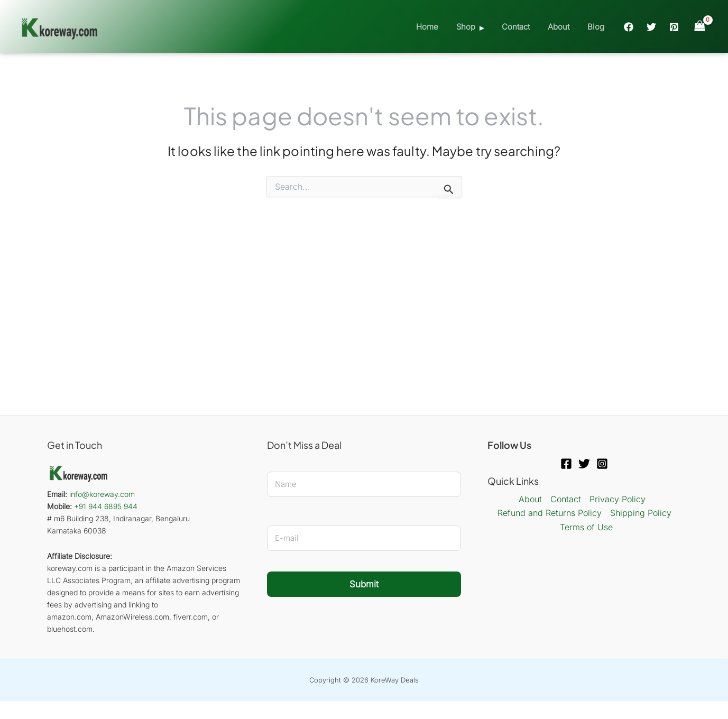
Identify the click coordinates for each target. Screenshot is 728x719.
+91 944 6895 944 (106, 506)
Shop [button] (473, 27)
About (562, 27)
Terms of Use (586, 527)
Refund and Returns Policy (550, 513)
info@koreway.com (102, 494)
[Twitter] (651, 27)
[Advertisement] (364, 302)
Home (437, 27)
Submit (364, 584)
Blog (597, 27)
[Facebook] (629, 27)
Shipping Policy (641, 513)
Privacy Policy (618, 499)
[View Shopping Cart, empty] (699, 26)
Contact (521, 27)
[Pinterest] (674, 27)
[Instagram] (602, 464)
